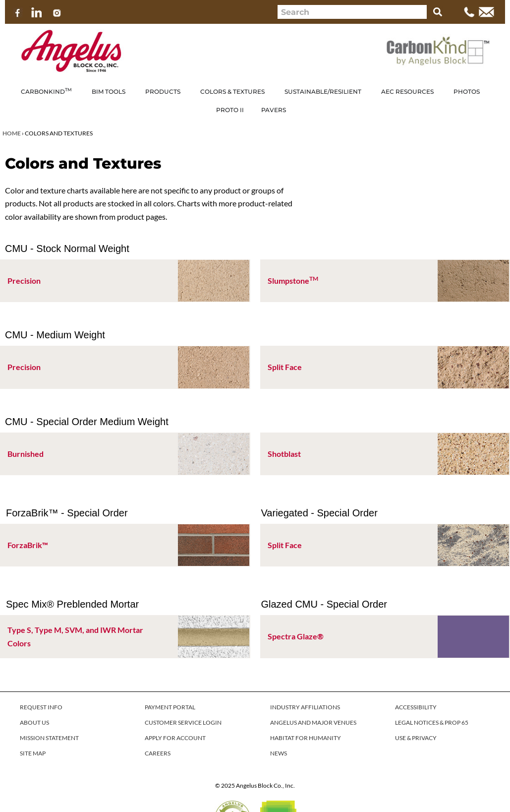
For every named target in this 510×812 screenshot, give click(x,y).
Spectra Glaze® (296, 636)
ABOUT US (34, 722)
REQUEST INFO (41, 707)
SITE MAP (33, 753)
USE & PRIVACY (416, 738)
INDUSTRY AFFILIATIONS (305, 707)
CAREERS (158, 753)
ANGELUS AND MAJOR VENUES (313, 722)
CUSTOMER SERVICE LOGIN (183, 722)
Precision (24, 281)
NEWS (279, 753)
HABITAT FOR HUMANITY (306, 738)
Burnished (26, 454)
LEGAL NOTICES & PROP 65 (432, 722)
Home (12, 133)
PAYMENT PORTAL (170, 707)
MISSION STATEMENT (49, 738)
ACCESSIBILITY (416, 707)
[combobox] (352, 12)
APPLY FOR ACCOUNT (175, 738)
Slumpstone (293, 281)
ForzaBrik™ (28, 545)
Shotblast (284, 454)
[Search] (438, 12)
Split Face (285, 367)
